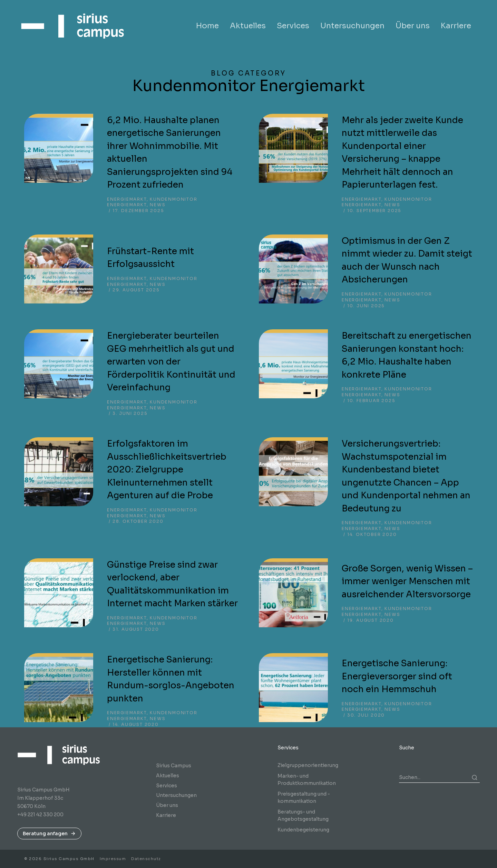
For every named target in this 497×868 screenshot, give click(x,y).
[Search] (475, 777)
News (158, 205)
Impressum (113, 859)
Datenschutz (146, 859)
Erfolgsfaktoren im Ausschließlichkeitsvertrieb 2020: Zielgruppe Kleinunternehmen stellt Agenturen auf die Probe (167, 470)
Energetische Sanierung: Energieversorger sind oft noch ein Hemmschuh (397, 676)
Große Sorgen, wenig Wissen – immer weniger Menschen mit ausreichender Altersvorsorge (407, 581)
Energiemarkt (127, 199)
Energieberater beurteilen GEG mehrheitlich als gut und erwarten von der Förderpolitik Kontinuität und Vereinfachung (171, 362)
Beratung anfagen (49, 834)
